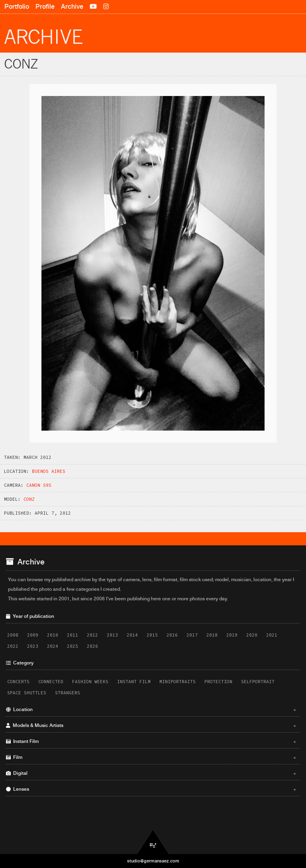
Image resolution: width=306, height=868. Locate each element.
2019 (232, 635)
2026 (92, 646)
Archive (72, 7)
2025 (73, 646)
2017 (192, 635)
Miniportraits (178, 682)
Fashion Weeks (90, 682)
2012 (92, 635)
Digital (151, 773)
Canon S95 (39, 485)
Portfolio (17, 7)
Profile (45, 7)
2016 (172, 635)
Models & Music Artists (151, 725)
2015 (152, 635)
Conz (29, 499)
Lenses (151, 789)
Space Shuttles (27, 693)
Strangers (68, 693)
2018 (212, 635)
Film (151, 757)
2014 (132, 635)
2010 (53, 635)
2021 (272, 635)
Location (151, 709)
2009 (33, 635)
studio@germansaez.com (153, 861)
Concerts (18, 682)
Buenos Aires (49, 471)
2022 (13, 646)
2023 (33, 646)
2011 (73, 635)
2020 (252, 635)
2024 (53, 646)
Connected (51, 682)
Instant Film (134, 682)
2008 (13, 635)
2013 (112, 635)
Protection (218, 682)
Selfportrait (258, 682)
